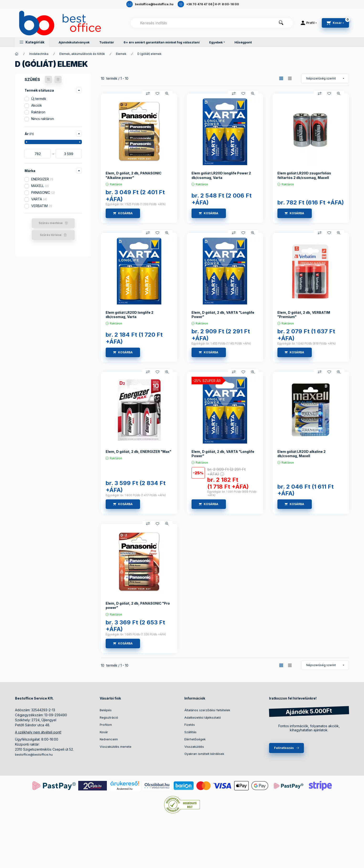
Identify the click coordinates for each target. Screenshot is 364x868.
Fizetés (190, 725)
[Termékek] (17, 54)
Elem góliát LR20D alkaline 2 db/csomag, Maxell (302, 454)
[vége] (69, 154)
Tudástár (107, 42)
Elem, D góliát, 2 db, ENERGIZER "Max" (138, 452)
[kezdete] (38, 154)
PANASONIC (43, 192)
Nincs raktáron (43, 119)
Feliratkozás (284, 748)
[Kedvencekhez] (157, 94)
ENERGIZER (42, 179)
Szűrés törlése (51, 235)
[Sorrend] (325, 78)
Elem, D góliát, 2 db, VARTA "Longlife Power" (223, 315)
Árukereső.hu (125, 789)
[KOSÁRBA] (123, 213)
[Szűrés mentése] (48, 79)
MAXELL (40, 186)
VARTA (39, 199)
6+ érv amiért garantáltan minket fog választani (162, 42)
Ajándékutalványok (74, 42)
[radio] (290, 78)
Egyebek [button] (216, 42)
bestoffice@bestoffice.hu (34, 754)
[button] (32, 42)
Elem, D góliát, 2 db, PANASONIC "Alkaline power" (134, 175)
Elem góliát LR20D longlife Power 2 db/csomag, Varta (221, 175)
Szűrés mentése (51, 223)
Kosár (104, 732)
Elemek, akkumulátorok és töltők (82, 54)
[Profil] (309, 23)
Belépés (106, 710)
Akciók (37, 105)
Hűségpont (243, 42)
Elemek (121, 54)
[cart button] (335, 23)
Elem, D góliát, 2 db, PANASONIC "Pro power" (138, 605)
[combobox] (212, 23)
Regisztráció (109, 717)
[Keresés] (281, 23)
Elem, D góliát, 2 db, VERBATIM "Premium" (304, 315)
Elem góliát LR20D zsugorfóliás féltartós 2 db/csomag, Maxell (304, 175)
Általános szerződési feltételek (207, 710)
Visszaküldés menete (116, 747)
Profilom (106, 725)
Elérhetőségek (195, 739)
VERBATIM (42, 206)
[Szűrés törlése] (58, 79)
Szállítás (190, 732)
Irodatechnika (39, 54)
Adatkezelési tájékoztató (203, 717)
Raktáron (38, 112)
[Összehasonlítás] (148, 94)
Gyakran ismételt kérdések (204, 754)
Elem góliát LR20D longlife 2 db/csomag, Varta (130, 315)
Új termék (39, 99)
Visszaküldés (194, 747)
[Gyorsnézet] (167, 94)
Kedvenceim (109, 739)
